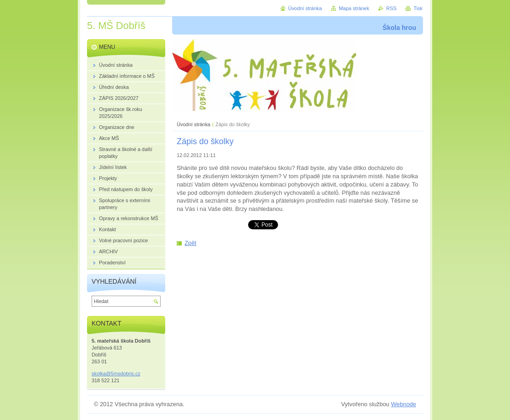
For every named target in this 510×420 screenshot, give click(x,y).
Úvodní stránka (194, 124)
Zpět (191, 243)
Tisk (418, 8)
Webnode (403, 404)
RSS (391, 8)
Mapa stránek (354, 8)
